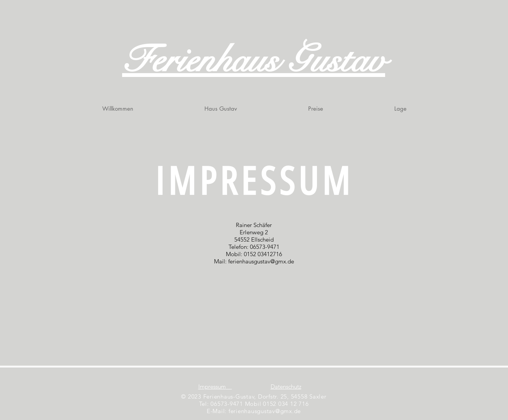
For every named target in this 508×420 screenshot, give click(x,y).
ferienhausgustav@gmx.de (261, 261)
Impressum (212, 386)
